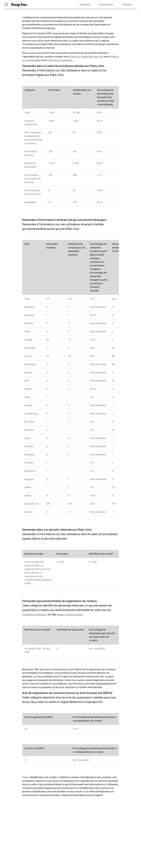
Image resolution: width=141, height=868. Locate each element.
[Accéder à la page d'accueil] (19, 4)
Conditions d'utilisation (35, 615)
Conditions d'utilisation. (61, 60)
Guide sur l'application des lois (86, 57)
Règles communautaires (70, 615)
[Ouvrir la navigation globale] (6, 4)
